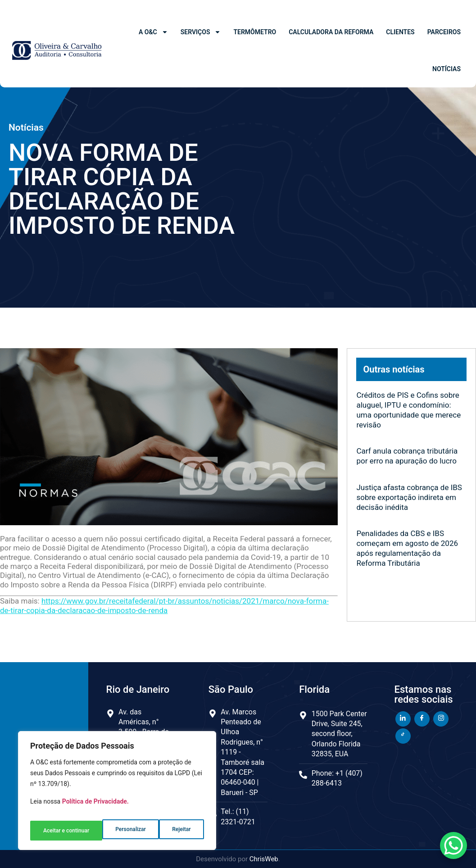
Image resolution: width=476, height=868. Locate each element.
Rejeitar (108, 831)
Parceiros (444, 32)
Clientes (400, 32)
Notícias (447, 69)
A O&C (153, 32)
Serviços (201, 32)
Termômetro (255, 32)
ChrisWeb (264, 859)
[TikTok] (403, 736)
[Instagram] (441, 719)
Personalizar (57, 831)
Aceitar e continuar (168, 831)
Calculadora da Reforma (331, 32)
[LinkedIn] (403, 719)
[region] (117, 794)
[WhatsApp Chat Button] (453, 845)
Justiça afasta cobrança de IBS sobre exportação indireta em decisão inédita (409, 497)
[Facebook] (422, 719)
